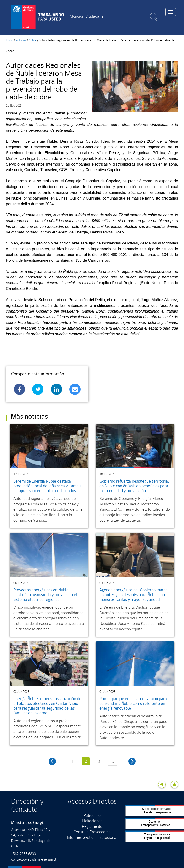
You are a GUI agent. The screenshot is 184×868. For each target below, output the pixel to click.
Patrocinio (92, 815)
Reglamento (92, 826)
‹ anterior (52, 761)
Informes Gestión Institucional (92, 837)
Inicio (10, 40)
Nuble (32, 40)
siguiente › (132, 761)
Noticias (21, 40)
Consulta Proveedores (92, 832)
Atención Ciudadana (87, 16)
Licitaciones (92, 821)
